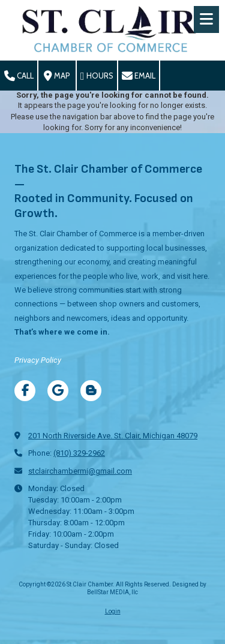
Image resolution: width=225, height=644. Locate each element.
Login (113, 611)
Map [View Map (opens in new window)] (57, 76)
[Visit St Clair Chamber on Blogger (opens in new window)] (91, 391)
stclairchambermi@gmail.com (80, 471)
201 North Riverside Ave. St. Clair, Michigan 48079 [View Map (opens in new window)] (113, 436)
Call (19, 76)
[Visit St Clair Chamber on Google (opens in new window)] (58, 391)
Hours (97, 76)
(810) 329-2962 (79, 453)
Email (139, 76)
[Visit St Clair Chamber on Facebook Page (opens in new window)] (25, 391)
